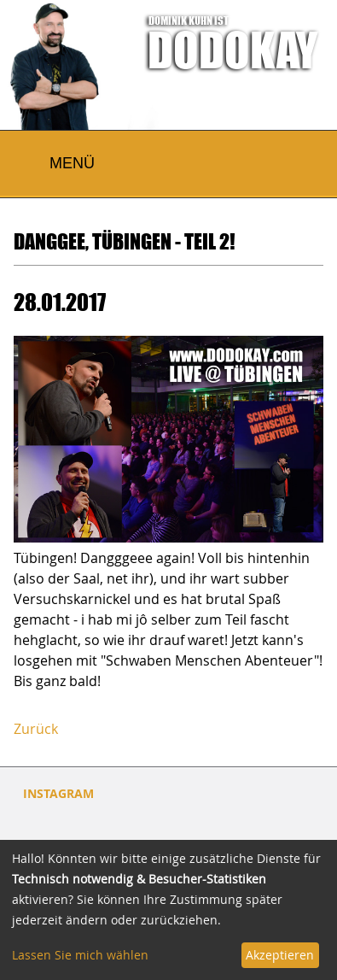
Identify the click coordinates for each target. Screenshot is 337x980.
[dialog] (168, 910)
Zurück (36, 729)
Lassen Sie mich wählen (80, 955)
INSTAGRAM (58, 793)
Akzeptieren (280, 955)
